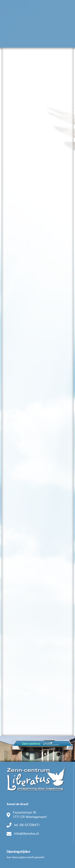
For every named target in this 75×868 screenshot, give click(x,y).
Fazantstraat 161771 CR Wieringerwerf (27, 815)
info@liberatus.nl (23, 834)
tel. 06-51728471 (23, 825)
